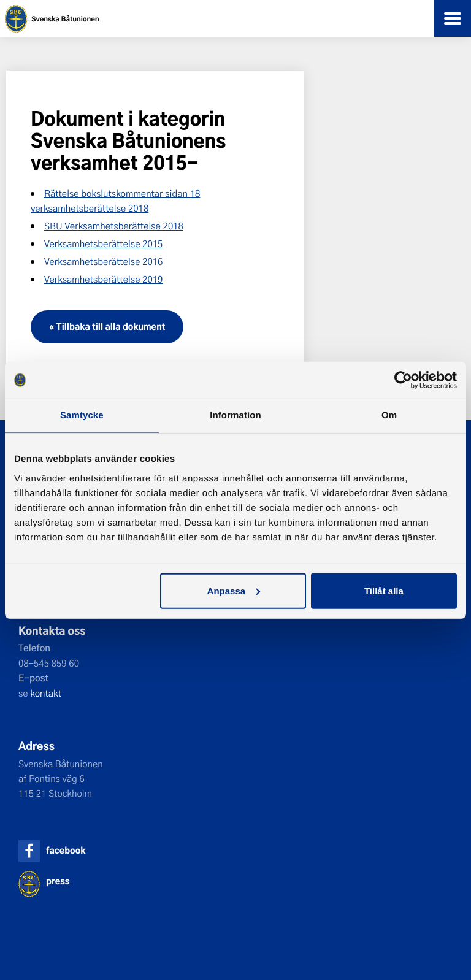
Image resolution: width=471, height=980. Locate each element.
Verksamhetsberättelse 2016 (103, 261)
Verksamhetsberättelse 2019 (103, 279)
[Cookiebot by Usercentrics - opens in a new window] (403, 380)
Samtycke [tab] (82, 415)
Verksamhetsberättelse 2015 (103, 243)
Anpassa (234, 590)
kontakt (46, 693)
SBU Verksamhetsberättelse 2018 (114, 226)
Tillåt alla (384, 590)
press (58, 881)
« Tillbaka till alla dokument (107, 327)
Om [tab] (389, 415)
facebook (66, 850)
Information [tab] (235, 415)
